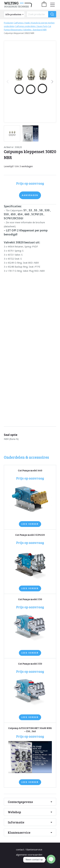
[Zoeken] (52, 14)
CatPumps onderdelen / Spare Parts (31, 26)
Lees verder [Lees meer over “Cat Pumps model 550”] (30, 717)
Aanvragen (30, 195)
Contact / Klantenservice (29, 849)
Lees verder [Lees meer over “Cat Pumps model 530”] (30, 653)
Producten (9, 23)
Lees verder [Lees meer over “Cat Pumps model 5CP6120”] (30, 588)
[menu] (52, 5)
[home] (22, 5)
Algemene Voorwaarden (29, 855)
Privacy (29, 860)
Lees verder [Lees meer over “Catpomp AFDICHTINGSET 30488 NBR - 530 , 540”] (30, 782)
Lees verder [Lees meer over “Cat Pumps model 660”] (30, 524)
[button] (52, 82)
